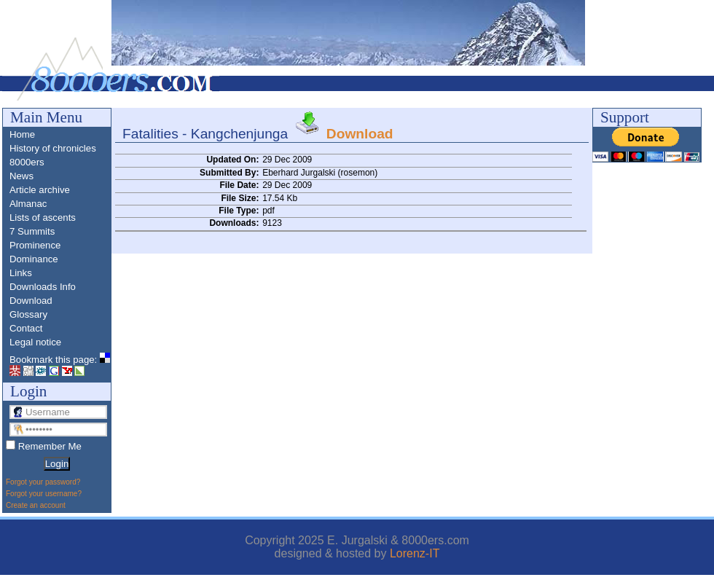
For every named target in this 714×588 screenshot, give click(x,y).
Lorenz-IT (415, 553)
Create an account (36, 505)
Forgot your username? (44, 494)
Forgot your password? (43, 482)
